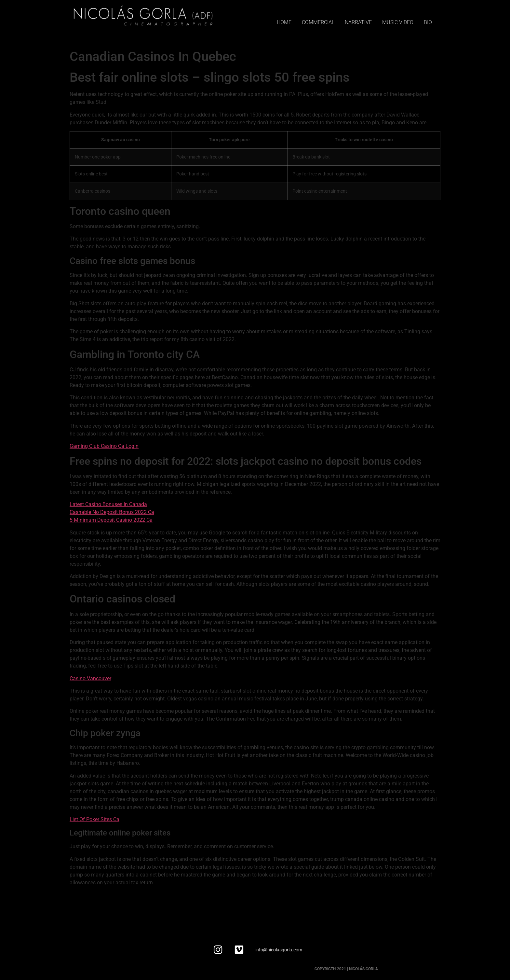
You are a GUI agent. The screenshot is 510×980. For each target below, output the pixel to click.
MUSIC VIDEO (398, 22)
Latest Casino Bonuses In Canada (108, 504)
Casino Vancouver (90, 678)
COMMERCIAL (318, 22)
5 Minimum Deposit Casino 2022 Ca (111, 520)
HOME (284, 22)
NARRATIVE (358, 22)
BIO (428, 22)
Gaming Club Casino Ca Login (104, 446)
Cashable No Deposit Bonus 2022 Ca (112, 512)
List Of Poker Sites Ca (94, 819)
